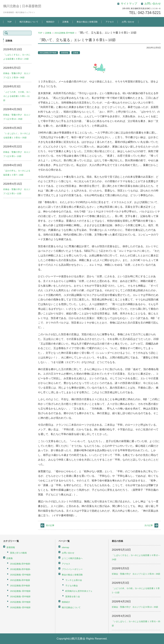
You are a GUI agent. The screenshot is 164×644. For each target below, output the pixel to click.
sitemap (66, 547)
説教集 (66, 22)
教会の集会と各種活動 (87, 22)
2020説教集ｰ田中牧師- (21, 575)
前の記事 (50, 525)
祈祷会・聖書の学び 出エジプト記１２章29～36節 (136, 574)
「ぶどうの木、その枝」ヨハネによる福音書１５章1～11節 (17, 96)
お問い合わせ (128, 22)
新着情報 (65, 53)
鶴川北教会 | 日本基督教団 (22, 6)
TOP (10, 22)
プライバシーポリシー (72, 569)
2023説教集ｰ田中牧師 (20, 591)
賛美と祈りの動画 (18, 553)
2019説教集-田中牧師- (20, 569)
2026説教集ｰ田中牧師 (20, 607)
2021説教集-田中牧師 (64, 33)
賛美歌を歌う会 (73, 597)
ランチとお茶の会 (74, 580)
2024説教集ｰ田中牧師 (20, 597)
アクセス (110, 22)
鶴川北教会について (29, 22)
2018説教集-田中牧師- (20, 564)
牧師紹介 (50, 22)
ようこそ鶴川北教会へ (72, 558)
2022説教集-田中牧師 (20, 586)
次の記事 (149, 525)
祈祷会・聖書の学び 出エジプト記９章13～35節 (135, 607)
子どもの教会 (72, 586)
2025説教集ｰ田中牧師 (20, 602)
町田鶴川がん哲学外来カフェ (79, 591)
